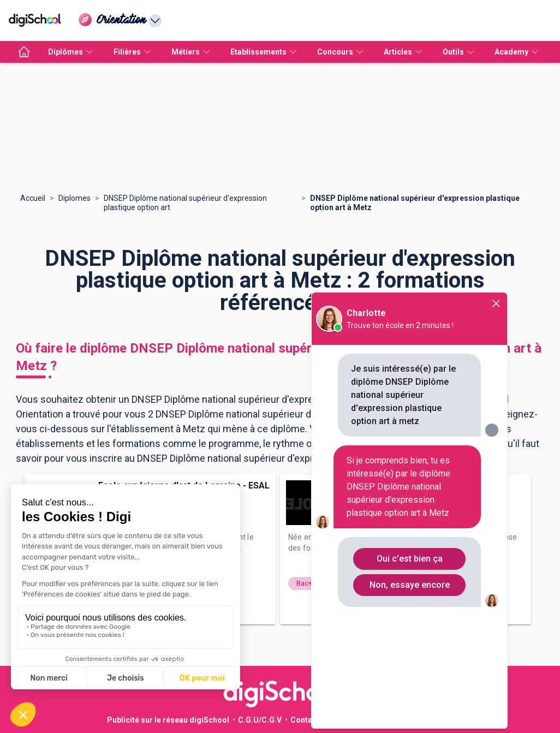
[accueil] (24, 52)
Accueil (33, 198)
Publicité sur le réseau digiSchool (168, 720)
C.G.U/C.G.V (260, 720)
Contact (305, 720)
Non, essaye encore (410, 585)
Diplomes (75, 198)
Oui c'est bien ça (410, 559)
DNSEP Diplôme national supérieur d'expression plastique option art (185, 203)
